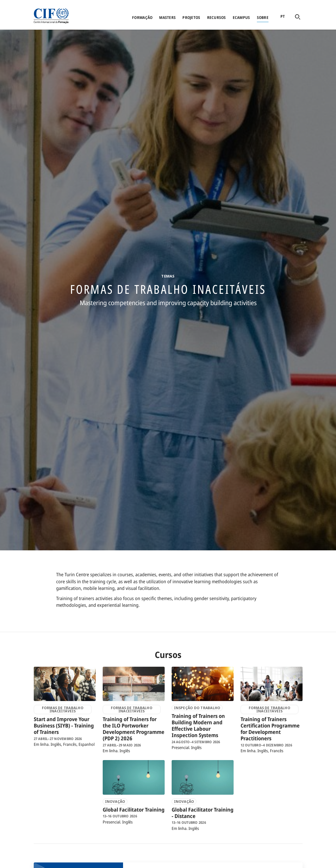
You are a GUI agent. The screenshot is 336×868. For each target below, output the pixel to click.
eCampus (241, 17)
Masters (167, 17)
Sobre (263, 17)
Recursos (217, 17)
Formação (142, 17)
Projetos (191, 17)
